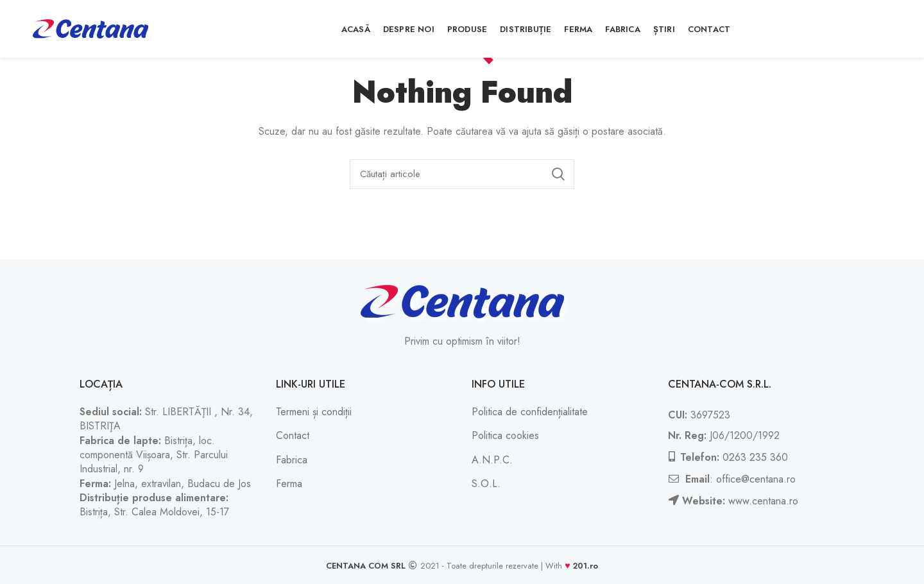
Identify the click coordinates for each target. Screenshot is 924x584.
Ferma (289, 484)
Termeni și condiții (314, 412)
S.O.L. (486, 484)
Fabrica (292, 460)
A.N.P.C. (492, 460)
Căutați (558, 174)
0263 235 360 (755, 457)
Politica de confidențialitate (530, 412)
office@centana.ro (756, 479)
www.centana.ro (763, 501)
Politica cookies (505, 435)
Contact (293, 435)
